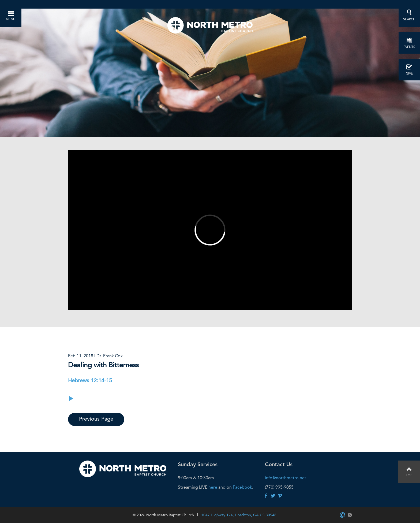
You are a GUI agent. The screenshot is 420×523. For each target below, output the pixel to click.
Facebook (242, 487)
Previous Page (96, 419)
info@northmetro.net (286, 478)
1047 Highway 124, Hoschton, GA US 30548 (239, 515)
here (213, 487)
